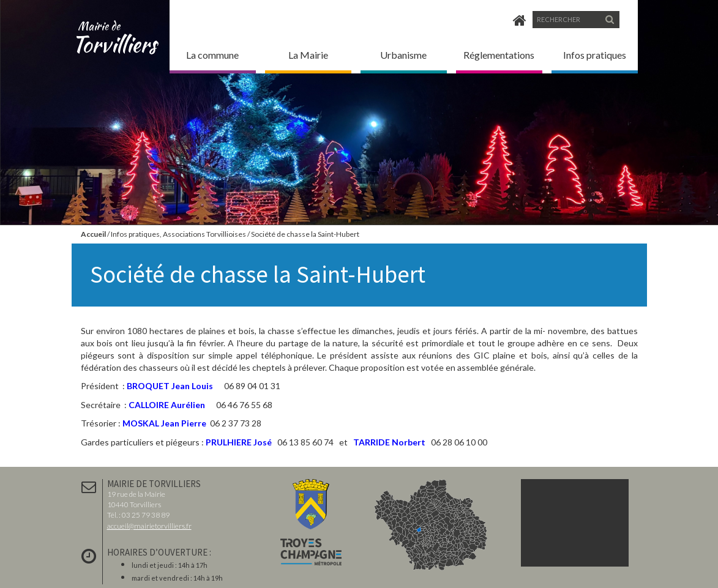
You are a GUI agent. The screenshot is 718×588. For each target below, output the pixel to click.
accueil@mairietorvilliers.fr (149, 526)
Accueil (93, 234)
